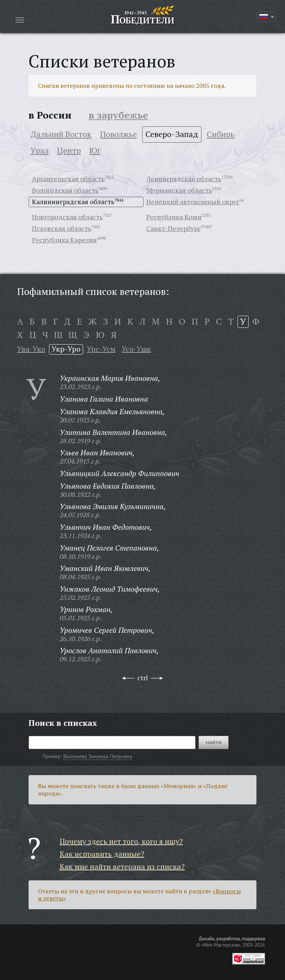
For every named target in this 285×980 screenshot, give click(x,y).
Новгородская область (67, 217)
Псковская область (62, 228)
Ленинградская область (184, 179)
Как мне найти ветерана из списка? (122, 866)
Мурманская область (179, 190)
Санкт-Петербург (173, 228)
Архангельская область (68, 179)
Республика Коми (174, 217)
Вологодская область (65, 190)
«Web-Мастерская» (221, 945)
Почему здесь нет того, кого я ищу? (121, 841)
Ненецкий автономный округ (193, 202)
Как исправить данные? (102, 854)
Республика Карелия (64, 240)
